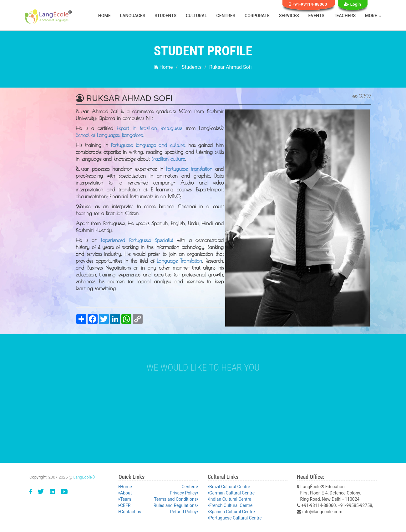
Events (317, 16)
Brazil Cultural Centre (229, 487)
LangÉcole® (84, 477)
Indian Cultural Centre (229, 499)
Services (289, 16)
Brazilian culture (168, 159)
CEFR (124, 505)
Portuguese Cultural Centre (235, 518)
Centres (226, 16)
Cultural (196, 16)
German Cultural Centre (231, 493)
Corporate (257, 16)
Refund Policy (184, 512)
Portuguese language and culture (148, 145)
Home (104, 16)
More (373, 16)
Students (165, 16)
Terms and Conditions (176, 499)
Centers (190, 487)
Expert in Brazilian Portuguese (149, 128)
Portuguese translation (189, 169)
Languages (133, 16)
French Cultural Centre (230, 505)
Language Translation (179, 261)
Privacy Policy (184, 493)
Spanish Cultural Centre (231, 512)
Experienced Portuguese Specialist (137, 240)
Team (125, 499)
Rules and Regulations (176, 505)
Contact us (130, 512)
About (125, 493)
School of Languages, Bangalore (109, 135)
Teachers (345, 16)
